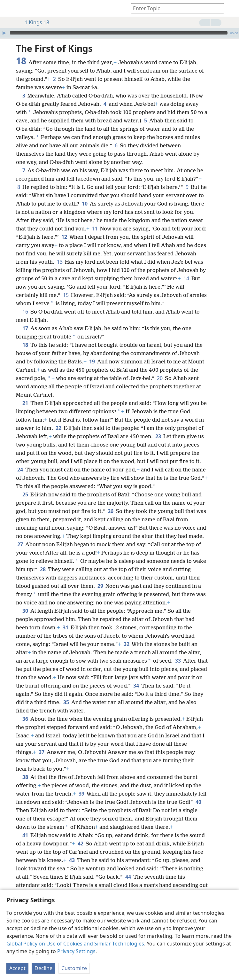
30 (25, 611)
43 (72, 860)
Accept (17, 968)
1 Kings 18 (34, 22)
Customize (74, 968)
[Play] (4, 33)
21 (25, 403)
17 (25, 328)
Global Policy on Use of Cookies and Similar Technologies (75, 944)
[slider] (119, 33)
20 (160, 378)
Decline (43, 968)
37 (41, 752)
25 (25, 494)
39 (81, 794)
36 (25, 719)
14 (186, 278)
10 (85, 204)
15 (66, 295)
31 (65, 627)
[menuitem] (10, 8)
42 (80, 844)
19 (92, 362)
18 (25, 345)
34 (136, 686)
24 (20, 470)
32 (126, 644)
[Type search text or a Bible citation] (174, 8)
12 (64, 237)
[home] (10, 8)
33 (178, 661)
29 (100, 586)
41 (25, 835)
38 (25, 777)
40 (198, 802)
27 (20, 544)
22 (58, 428)
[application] (119, 33)
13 (60, 262)
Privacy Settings (76, 951)
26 (110, 511)
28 (43, 569)
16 (25, 312)
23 (158, 436)
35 (66, 702)
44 (128, 877)
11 (95, 229)
